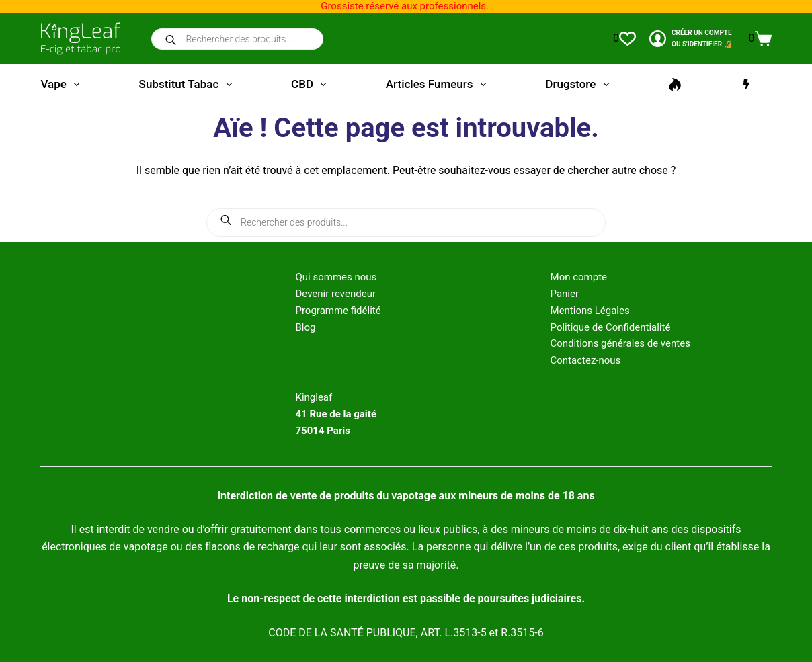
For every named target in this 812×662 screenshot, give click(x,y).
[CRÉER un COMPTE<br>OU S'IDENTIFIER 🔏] (691, 39)
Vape (63, 85)
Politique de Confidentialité (611, 327)
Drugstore (579, 85)
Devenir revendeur (335, 294)
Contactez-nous (586, 360)
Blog (305, 327)
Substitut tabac (188, 85)
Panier (565, 294)
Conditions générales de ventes (620, 343)
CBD (311, 85)
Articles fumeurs (439, 85)
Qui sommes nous (336, 277)
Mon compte (579, 277)
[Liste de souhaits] (624, 38)
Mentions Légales (590, 311)
